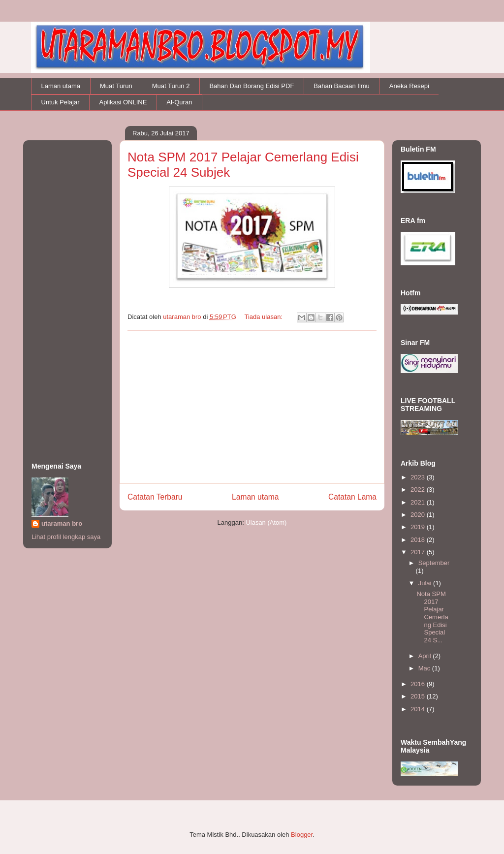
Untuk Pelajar (61, 102)
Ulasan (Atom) (266, 522)
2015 (419, 696)
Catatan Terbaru (155, 497)
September (434, 563)
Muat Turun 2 (171, 86)
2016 (419, 684)
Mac (425, 668)
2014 (419, 709)
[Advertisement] (252, 407)
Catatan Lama (352, 497)
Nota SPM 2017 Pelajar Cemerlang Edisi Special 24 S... (432, 617)
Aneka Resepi (409, 86)
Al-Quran (179, 102)
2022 (419, 490)
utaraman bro (62, 523)
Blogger (302, 835)
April (426, 656)
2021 (419, 502)
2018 (419, 540)
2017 (419, 552)
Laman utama (61, 86)
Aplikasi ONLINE (123, 102)
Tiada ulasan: (264, 317)
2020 (419, 515)
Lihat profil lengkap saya (66, 537)
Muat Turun (116, 86)
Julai (426, 583)
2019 (419, 527)
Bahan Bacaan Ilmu (341, 86)
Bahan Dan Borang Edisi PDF (252, 86)
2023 (419, 477)
